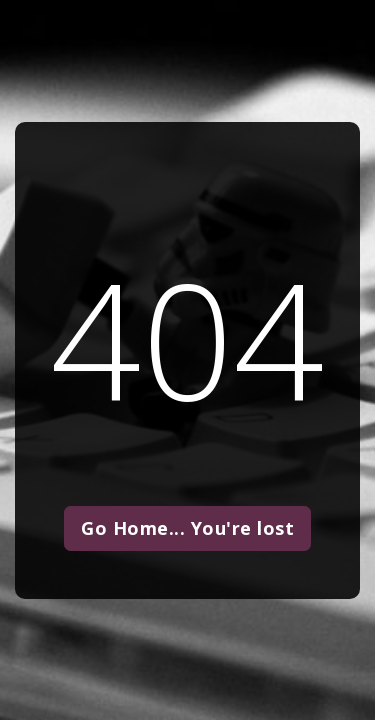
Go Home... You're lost (187, 528)
